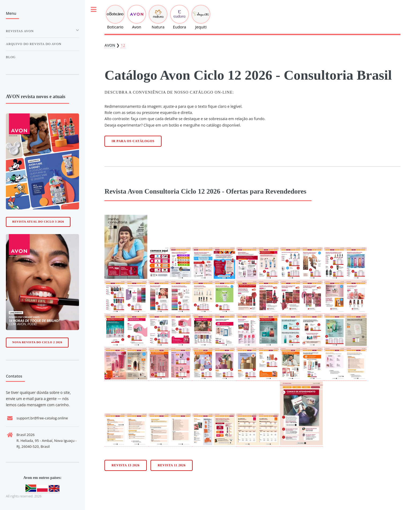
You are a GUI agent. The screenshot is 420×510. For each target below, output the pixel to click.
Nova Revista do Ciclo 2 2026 (37, 342)
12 (123, 45)
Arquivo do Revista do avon (34, 44)
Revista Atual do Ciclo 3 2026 (38, 222)
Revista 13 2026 (126, 465)
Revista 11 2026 (172, 465)
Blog (11, 57)
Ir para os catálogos (133, 141)
